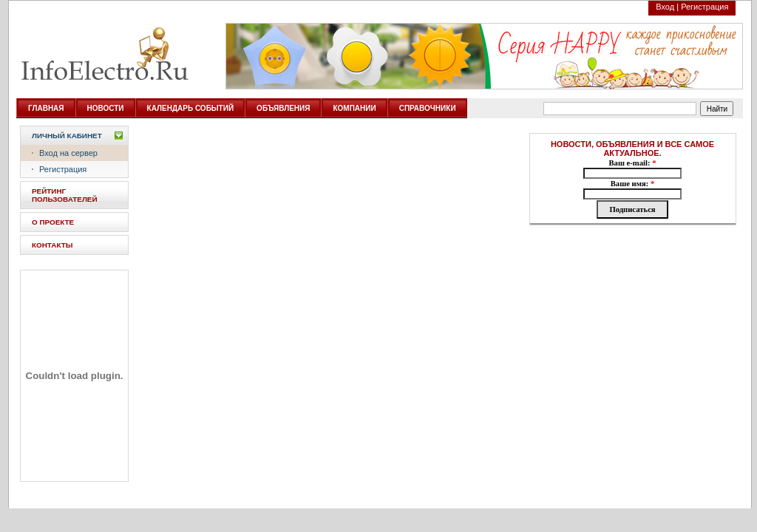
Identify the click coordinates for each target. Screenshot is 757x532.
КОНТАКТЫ (52, 245)
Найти (717, 109)
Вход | (667, 7)
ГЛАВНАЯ (46, 108)
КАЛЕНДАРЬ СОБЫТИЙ (191, 108)
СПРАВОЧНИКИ (428, 108)
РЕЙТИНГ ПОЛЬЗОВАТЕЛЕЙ (65, 195)
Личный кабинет (67, 136)
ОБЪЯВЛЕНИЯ (283, 108)
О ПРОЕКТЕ (53, 222)
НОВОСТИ (106, 108)
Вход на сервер (68, 153)
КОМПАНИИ (354, 108)
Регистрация (705, 7)
